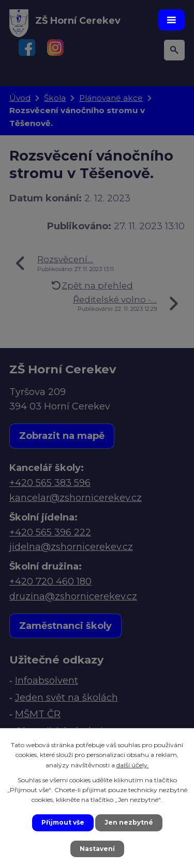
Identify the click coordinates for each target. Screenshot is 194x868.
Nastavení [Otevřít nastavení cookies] (97, 849)
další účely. (133, 765)
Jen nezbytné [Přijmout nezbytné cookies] (129, 822)
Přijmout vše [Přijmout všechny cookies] (63, 822)
